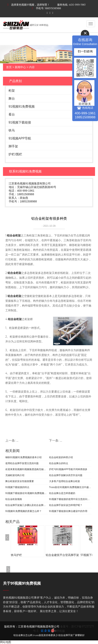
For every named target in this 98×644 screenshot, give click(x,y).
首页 (9, 67)
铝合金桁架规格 (14, 499)
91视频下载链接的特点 (17, 487)
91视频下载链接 (20, 122)
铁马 (12, 130)
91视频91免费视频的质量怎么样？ (23, 511)
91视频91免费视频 (22, 106)
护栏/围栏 (15, 154)
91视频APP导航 (20, 138)
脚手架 (13, 146)
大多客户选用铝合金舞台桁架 (65, 481)
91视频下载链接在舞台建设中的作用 (68, 511)
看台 (12, 114)
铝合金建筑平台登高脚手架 (62, 555)
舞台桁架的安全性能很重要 (20, 481)
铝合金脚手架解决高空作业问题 (66, 475)
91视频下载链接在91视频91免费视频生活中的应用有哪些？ (27, 493)
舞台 (12, 99)
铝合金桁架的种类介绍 (61, 457)
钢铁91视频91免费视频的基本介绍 (23, 457)
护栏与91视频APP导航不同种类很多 (68, 469)
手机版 (61, 631)
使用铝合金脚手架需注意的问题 (22, 463)
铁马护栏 (16, 555)
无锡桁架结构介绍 (15, 475)
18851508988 (53, 8)
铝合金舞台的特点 (59, 463)
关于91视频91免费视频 (22, 583)
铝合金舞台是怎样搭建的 (62, 493)
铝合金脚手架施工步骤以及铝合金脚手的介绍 (27, 505)
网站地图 (6, 642)
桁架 (12, 91)
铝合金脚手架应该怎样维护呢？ (66, 505)
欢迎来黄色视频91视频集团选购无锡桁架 (27, 469)
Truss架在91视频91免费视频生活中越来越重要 (70, 487)
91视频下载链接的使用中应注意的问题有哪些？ (70, 499)
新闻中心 (20, 67)
